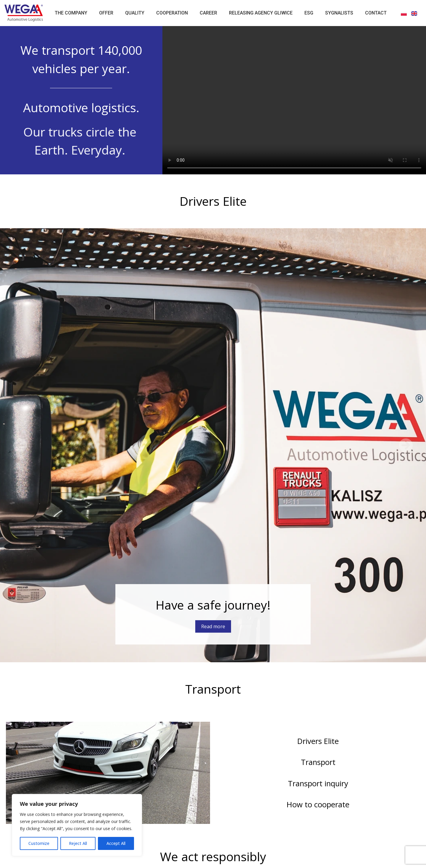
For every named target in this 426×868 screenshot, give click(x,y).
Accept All (116, 843)
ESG (309, 13)
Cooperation (172, 13)
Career (208, 13)
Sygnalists (339, 13)
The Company (71, 13)
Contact (376, 13)
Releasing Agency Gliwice (261, 13)
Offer (106, 13)
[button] (20, 445)
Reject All (78, 843)
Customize (39, 843)
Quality (135, 13)
